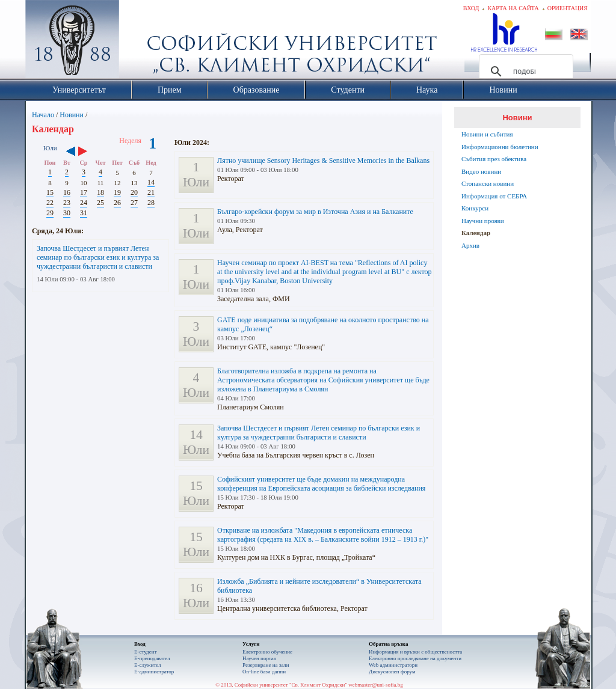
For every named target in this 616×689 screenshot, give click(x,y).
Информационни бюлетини (500, 147)
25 (100, 203)
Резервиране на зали (266, 665)
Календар (476, 233)
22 (50, 203)
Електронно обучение (267, 652)
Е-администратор (154, 672)
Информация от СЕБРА (494, 196)
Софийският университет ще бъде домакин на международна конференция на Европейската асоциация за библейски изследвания (321, 484)
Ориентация (568, 8)
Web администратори (393, 665)
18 (100, 192)
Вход (471, 8)
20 (134, 192)
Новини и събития (487, 134)
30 (67, 213)
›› (89, 152)
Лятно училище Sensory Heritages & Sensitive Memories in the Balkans (323, 161)
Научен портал (259, 658)
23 (67, 203)
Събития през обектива (494, 159)
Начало (43, 115)
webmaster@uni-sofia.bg (376, 685)
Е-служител (148, 665)
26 (117, 203)
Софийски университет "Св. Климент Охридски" (140, 42)
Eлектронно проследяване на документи (415, 658)
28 (151, 203)
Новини (72, 115)
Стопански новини (488, 183)
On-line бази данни (264, 672)
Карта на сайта (513, 8)
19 (117, 192)
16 (67, 192)
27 (134, 203)
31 (84, 213)
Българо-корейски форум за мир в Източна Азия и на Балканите (315, 212)
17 (84, 192)
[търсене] (524, 72)
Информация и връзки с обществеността (415, 652)
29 (50, 213)
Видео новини (481, 171)
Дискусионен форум (392, 672)
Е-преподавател (152, 658)
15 (50, 192)
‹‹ (71, 152)
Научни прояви (483, 221)
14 (151, 182)
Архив (470, 245)
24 (84, 203)
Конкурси (475, 208)
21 (151, 192)
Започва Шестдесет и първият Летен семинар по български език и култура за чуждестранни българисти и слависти (98, 257)
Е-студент (146, 652)
